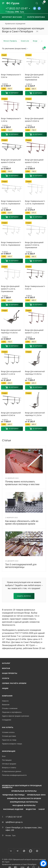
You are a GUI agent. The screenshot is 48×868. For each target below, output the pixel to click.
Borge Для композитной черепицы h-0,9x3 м (35, 373)
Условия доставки (9, 736)
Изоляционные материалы (24, 802)
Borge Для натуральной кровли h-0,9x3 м (11, 414)
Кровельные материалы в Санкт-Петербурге (19, 864)
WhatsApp (24, 851)
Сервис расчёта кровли (14, 683)
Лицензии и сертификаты (12, 712)
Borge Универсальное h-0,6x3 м (11, 76)
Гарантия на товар (9, 740)
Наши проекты (10, 673)
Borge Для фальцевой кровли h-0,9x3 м (34, 161)
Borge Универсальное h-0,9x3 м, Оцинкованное (11, 244)
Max (31, 851)
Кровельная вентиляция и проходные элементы (22, 787)
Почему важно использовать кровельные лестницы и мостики (22, 483)
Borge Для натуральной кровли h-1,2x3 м (11, 373)
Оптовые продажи (9, 764)
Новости (5, 701)
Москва (11, 12)
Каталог (6, 663)
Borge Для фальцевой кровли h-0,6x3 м (34, 120)
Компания (7, 696)
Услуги (6, 678)
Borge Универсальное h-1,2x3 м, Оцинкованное (35, 202)
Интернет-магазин (12, 17)
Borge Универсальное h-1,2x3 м (11, 120)
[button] (12, 93)
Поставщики (7, 760)
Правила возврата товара (12, 744)
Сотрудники (7, 720)
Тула (22, 12)
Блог (4, 756)
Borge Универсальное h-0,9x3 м (35, 288)
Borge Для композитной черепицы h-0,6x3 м (11, 331)
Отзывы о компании (10, 708)
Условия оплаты (8, 732)
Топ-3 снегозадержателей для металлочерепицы (21, 566)
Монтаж (6, 668)
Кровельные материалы (24, 791)
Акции (5, 688)
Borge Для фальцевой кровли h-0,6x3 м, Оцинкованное (34, 77)
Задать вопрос (24, 596)
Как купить (8, 727)
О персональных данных (12, 771)
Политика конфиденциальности (14, 775)
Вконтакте (11, 851)
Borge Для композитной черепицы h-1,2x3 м (35, 414)
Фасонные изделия (13, 809)
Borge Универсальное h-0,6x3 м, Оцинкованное (11, 202)
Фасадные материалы (24, 805)
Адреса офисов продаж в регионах (16, 716)
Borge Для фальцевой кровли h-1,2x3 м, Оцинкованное (10, 289)
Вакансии (6, 705)
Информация (9, 751)
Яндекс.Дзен (37, 851)
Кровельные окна (36, 795)
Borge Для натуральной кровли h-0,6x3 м (11, 161)
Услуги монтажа (36, 17)
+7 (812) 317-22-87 (17, 8)
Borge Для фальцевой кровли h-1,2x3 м (34, 331)
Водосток (31, 809)
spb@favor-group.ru (14, 822)
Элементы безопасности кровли (24, 798)
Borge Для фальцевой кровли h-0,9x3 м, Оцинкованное (34, 245)
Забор (42, 809)
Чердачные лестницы (13, 795)
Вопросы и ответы (9, 768)
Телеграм (17, 851)
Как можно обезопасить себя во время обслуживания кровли (22, 522)
